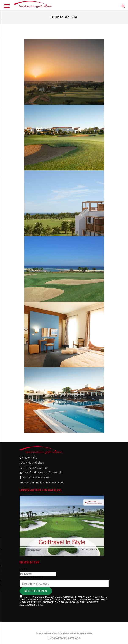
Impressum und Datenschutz (38, 482)
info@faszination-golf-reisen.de (43, 473)
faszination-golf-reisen (36, 477)
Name (24, 569)
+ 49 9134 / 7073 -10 (35, 468)
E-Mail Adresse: (32, 577)
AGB (61, 482)
